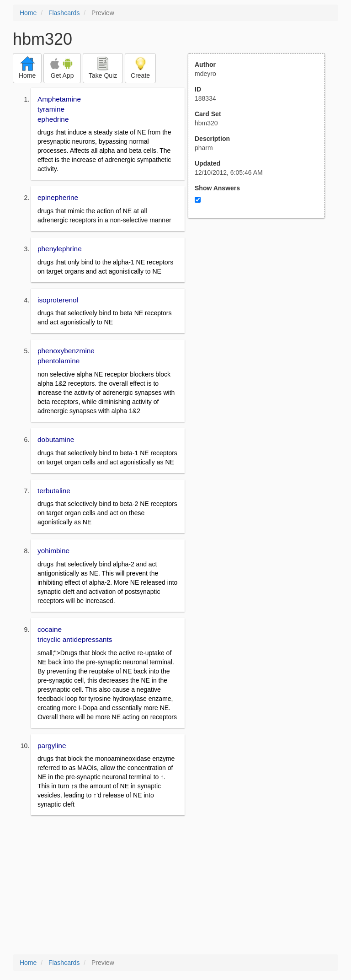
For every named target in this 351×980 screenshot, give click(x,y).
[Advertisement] (261, 308)
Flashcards (64, 13)
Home (28, 13)
